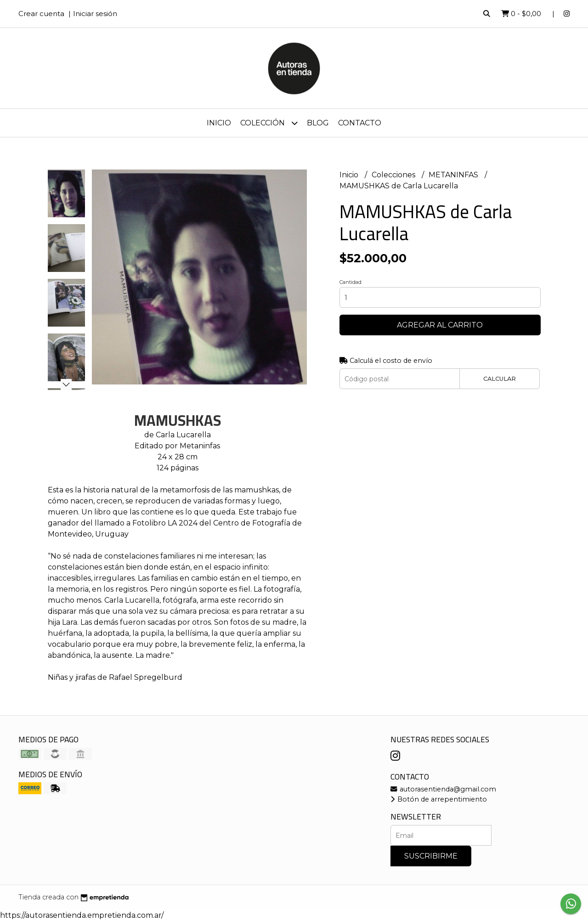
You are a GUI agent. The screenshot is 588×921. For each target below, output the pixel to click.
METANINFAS (454, 175)
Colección (269, 123)
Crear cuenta (41, 14)
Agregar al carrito (440, 325)
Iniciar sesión (95, 14)
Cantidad (351, 282)
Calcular (500, 379)
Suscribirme (431, 856)
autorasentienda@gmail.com (443, 789)
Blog (318, 123)
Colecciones (394, 175)
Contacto (360, 123)
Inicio (219, 123)
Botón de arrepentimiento (439, 799)
